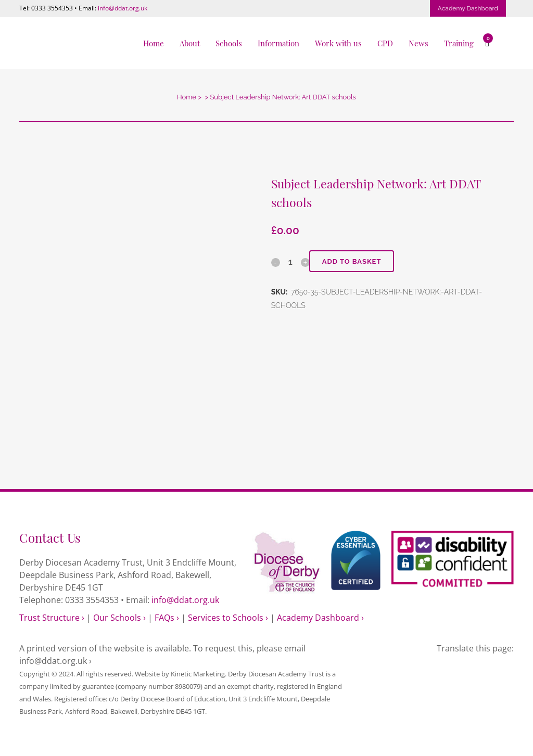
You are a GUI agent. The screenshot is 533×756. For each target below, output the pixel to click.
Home (187, 97)
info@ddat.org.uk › (55, 661)
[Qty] (290, 262)
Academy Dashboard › (320, 618)
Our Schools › (119, 618)
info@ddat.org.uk (123, 8)
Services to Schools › (228, 618)
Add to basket (352, 261)
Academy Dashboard (468, 8)
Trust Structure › (52, 618)
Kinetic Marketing (198, 674)
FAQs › (167, 618)
